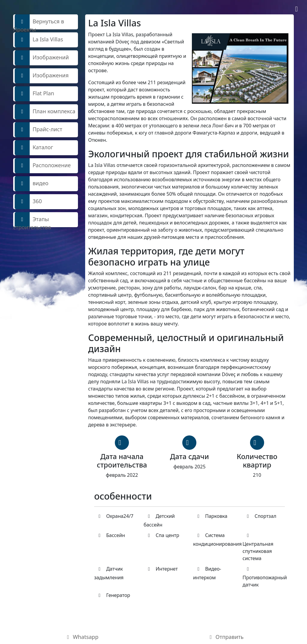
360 (28, 202)
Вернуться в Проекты (39, 22)
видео (32, 184)
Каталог (34, 148)
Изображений (42, 58)
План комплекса (45, 112)
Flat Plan (34, 94)
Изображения (42, 76)
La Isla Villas (39, 40)
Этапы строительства (32, 220)
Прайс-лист (39, 130)
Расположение (43, 166)
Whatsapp (82, 637)
